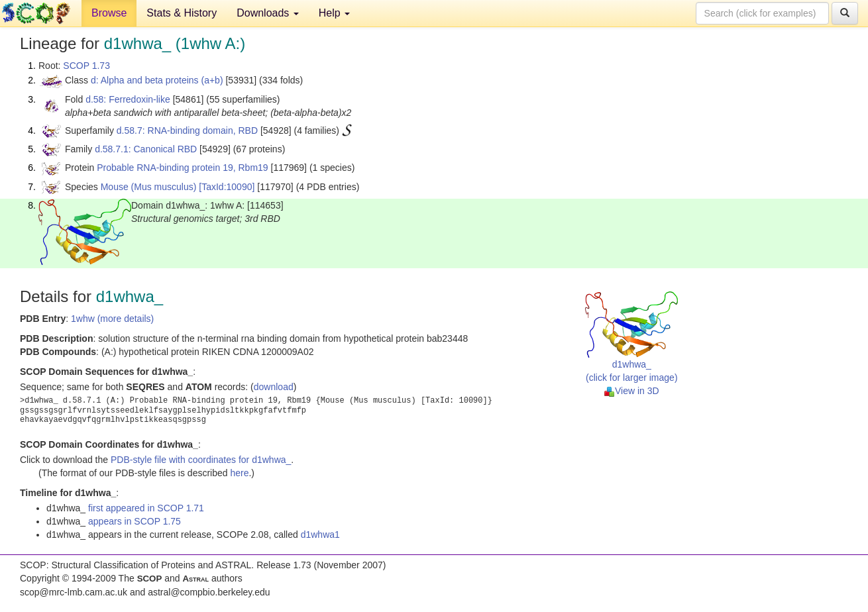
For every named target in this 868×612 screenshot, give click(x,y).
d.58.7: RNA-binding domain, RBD (187, 130)
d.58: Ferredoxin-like (128, 99)
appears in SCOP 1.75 (135, 521)
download (274, 387)
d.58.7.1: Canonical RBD (146, 149)
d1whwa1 (320, 535)
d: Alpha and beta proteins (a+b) (157, 80)
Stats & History (182, 13)
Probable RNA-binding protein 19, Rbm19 (182, 168)
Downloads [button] (268, 13)
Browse (109, 13)
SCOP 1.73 (86, 66)
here (239, 473)
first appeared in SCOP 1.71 (146, 508)
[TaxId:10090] (227, 187)
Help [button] (334, 13)
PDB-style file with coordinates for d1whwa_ (201, 460)
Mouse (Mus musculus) (149, 187)
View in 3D (632, 391)
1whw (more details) (112, 319)
